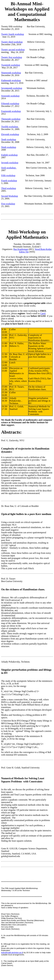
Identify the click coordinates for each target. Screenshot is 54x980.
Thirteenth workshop (11, 119)
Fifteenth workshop (10, 104)
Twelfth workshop (10, 127)
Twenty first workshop (12, 57)
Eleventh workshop (10, 134)
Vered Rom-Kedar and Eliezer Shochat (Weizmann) (23, 920)
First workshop (8, 204)
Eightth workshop (9, 155)
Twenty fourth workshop (13, 34)
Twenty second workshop (13, 50)
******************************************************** (22, 897)
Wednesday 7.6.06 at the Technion (16, 890)
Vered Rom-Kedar (43, 249)
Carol (43, 313)
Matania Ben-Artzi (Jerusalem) (14, 925)
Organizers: (8, 249)
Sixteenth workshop (10, 96)
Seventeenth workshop (12, 88)
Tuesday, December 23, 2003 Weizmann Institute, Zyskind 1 (27, 245)
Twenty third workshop (12, 42)
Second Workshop (10, 196)
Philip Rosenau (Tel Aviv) (12, 918)
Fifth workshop (8, 175)
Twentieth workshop (11, 65)
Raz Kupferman (21, 249)
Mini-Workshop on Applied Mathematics (27, 235)
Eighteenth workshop (11, 80)
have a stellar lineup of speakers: (15, 908)
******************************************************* (21, 882)
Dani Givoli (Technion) (10, 929)
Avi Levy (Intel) (7, 927)
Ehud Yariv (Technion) (10, 914)
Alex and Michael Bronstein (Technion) (17, 923)
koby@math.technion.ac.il (12, 953)
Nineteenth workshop (11, 73)
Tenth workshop (9, 139)
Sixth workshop (9, 168)
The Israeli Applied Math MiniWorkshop (19, 888)
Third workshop (9, 188)
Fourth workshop (9, 181)
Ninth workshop (9, 147)
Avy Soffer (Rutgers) (10, 916)
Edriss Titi (24, 252)
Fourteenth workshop (11, 111)
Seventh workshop (10, 163)
